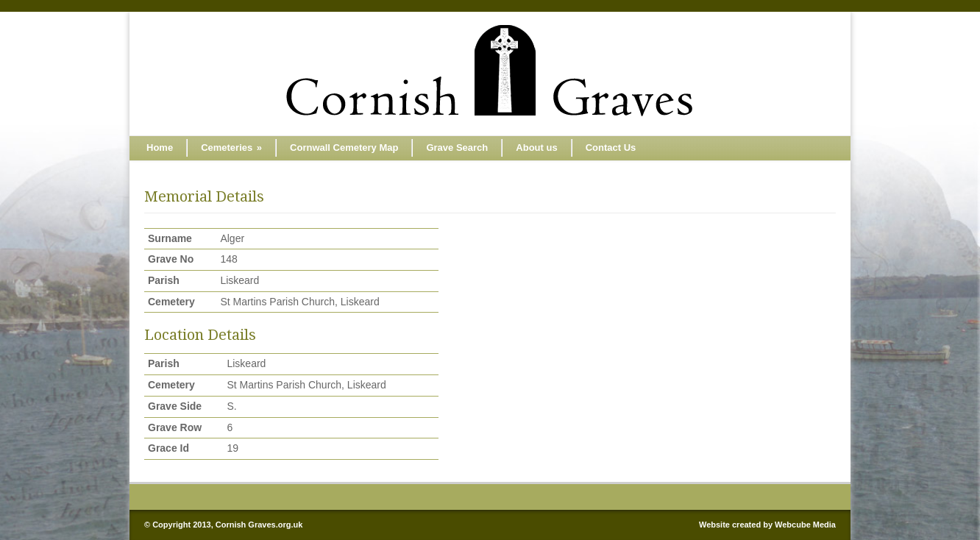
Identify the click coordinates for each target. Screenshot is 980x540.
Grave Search (457, 148)
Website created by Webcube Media (767, 525)
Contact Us (611, 148)
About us (536, 148)
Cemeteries (231, 148)
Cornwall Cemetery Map (344, 148)
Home (160, 148)
